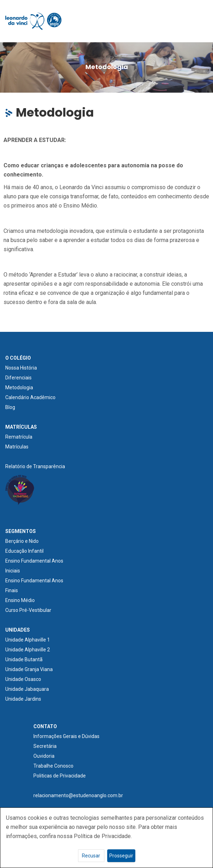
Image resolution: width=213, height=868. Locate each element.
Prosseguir (121, 856)
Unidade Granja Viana (29, 669)
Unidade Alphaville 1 (28, 640)
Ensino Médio (20, 600)
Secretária (45, 746)
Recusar (91, 856)
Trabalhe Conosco (53, 766)
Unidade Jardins (23, 699)
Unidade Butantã (24, 659)
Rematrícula (19, 437)
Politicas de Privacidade (60, 776)
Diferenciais (18, 378)
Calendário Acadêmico (30, 397)
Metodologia (19, 387)
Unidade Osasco (23, 679)
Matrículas (17, 447)
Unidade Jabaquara (27, 689)
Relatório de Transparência (35, 466)
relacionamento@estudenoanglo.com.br (78, 795)
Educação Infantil (24, 551)
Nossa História (21, 368)
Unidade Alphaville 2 (28, 650)
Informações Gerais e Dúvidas (66, 736)
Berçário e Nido (22, 541)
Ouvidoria (44, 756)
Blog (10, 407)
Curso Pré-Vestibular (28, 610)
